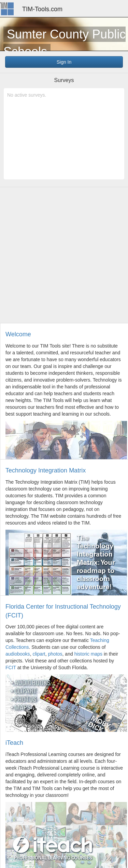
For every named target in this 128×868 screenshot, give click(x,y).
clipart (39, 654)
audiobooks (18, 654)
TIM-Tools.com (42, 9)
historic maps (88, 654)
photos (55, 654)
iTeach (14, 743)
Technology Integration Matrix (46, 470)
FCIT (11, 668)
